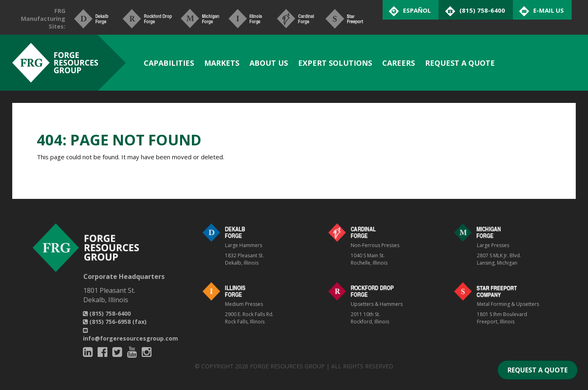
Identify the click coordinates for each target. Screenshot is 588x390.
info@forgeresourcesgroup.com (130, 335)
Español (417, 10)
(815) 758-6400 (107, 313)
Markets (222, 63)
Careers (399, 63)
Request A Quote (460, 63)
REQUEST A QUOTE (538, 370)
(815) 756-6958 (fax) (115, 322)
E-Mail (549, 10)
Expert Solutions (335, 63)
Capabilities (169, 63)
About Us (269, 63)
